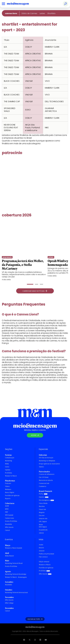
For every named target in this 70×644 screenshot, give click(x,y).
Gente (7, 467)
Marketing (9, 461)
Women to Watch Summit (14, 548)
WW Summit (9, 515)
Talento (41, 467)
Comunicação (10, 458)
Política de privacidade (46, 554)
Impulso (42, 497)
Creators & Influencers (47, 474)
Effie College (9, 603)
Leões (42, 13)
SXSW (7, 506)
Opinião (8, 470)
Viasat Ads (42, 509)
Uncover (42, 515)
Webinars (8, 489)
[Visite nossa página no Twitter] (30, 640)
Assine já (35, 435)
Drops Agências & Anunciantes (49, 464)
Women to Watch (45, 565)
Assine (41, 545)
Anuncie (42, 551)
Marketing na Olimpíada (47, 461)
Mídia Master (9, 556)
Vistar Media (43, 503)
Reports (8, 498)
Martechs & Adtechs (46, 480)
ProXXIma (8, 473)
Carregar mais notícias (35, 291)
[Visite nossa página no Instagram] (35, 640)
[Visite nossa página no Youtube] (46, 640)
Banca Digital (10, 492)
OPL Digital (43, 522)
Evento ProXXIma (11, 521)
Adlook (41, 533)
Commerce (43, 486)
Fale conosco (43, 557)
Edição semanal (44, 562)
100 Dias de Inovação (46, 458)
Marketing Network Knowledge (16, 574)
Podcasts (8, 483)
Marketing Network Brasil (14, 563)
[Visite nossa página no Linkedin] (40, 640)
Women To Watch (11, 476)
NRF (7, 512)
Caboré (7, 530)
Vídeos (7, 486)
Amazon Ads (43, 518)
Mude (41, 525)
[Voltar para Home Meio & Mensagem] (21, 4)
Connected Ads (44, 483)
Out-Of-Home (44, 477)
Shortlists (51, 13)
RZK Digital (43, 527)
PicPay (41, 494)
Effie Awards (9, 527)
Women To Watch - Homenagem (16, 577)
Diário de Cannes (29, 13)
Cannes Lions (11, 13)
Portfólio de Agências (12, 495)
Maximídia (8, 524)
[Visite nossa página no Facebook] (24, 640)
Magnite (42, 512)
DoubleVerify (43, 530)
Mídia (7, 464)
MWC (7, 509)
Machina (42, 506)
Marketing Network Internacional (16, 592)
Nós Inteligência (44, 500)
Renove (41, 548)
